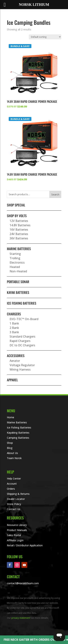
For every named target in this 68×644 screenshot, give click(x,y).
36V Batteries (19, 238)
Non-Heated (18, 271)
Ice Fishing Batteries (22, 303)
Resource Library (17, 525)
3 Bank (14, 332)
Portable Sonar (18, 282)
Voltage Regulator (22, 365)
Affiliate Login (15, 540)
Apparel (12, 380)
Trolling (15, 258)
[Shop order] (45, 37)
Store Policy (14, 504)
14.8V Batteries (20, 225)
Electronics (17, 263)
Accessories (16, 356)
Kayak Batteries (18, 292)
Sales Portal (14, 535)
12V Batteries (19, 221)
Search (55, 194)
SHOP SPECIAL (16, 205)
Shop (10, 443)
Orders (11, 489)
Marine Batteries (19, 249)
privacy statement (21, 618)
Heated (15, 267)
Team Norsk (14, 458)
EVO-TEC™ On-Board (24, 319)
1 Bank (14, 323)
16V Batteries (19, 230)
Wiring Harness (20, 369)
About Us (12, 453)
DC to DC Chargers (22, 345)
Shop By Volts (17, 216)
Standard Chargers (22, 336)
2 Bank (14, 328)
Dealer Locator (16, 499)
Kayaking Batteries (18, 433)
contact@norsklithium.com (23, 583)
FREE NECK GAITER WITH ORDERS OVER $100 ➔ (36, 640)
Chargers (14, 314)
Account (12, 484)
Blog (10, 448)
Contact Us (14, 509)
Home (11, 417)
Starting (15, 254)
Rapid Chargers (20, 341)
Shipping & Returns (18, 494)
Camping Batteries (18, 438)
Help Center (14, 478)
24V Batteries (19, 234)
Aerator (15, 361)
